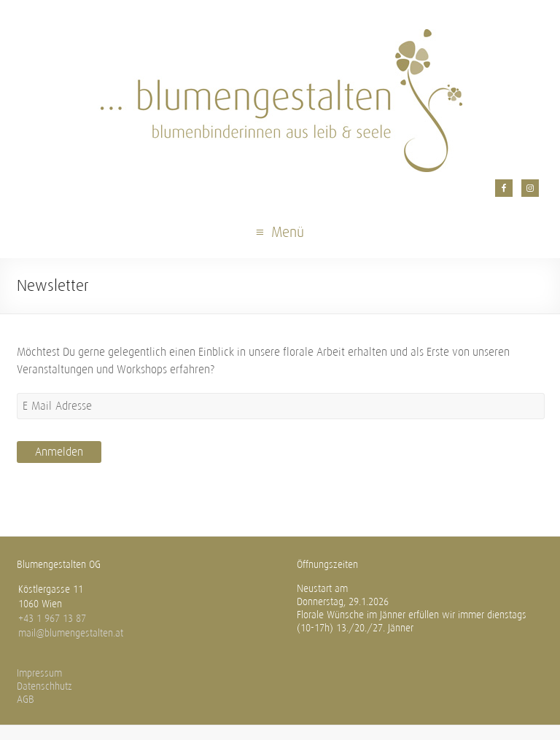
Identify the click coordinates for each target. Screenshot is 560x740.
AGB (26, 700)
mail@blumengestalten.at (71, 633)
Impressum (39, 673)
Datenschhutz (44, 686)
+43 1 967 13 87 (52, 619)
